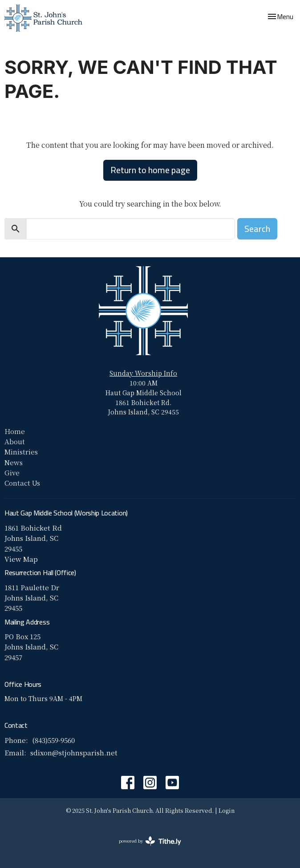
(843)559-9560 (53, 740)
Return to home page (150, 170)
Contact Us (22, 483)
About (15, 441)
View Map (21, 559)
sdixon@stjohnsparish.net (74, 752)
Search (257, 229)
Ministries (21, 452)
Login (227, 810)
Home (15, 431)
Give (12, 473)
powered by (150, 841)
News (14, 462)
